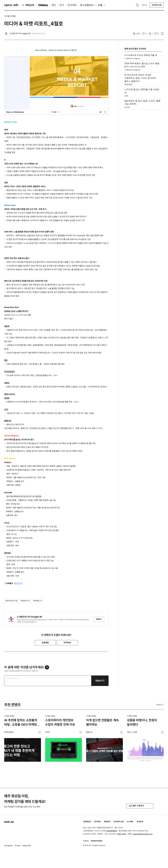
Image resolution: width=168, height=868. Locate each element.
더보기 (160, 705)
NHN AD (9, 822)
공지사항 (97, 822)
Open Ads (11, 5)
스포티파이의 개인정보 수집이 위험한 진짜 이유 (60, 722)
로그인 (145, 5)
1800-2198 (121, 834)
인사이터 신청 (157, 5)
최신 (54, 5)
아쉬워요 (67, 643)
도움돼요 (45, 643)
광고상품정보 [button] (87, 5)
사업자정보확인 (112, 831)
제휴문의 (107, 822)
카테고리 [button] (28, 5)
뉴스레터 (130, 822)
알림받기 (99, 619)
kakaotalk (27, 846)
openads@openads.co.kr (143, 834)
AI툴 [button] (100, 5)
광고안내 (140, 822)
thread (18, 846)
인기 (62, 5)
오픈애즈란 (87, 822)
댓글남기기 (100, 681)
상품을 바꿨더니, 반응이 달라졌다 (142, 722)
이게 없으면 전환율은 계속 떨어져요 (102, 722)
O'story (43, 5)
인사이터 (72, 5)
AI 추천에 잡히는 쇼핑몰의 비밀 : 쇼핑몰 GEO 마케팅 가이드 (21, 723)
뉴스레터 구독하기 (140, 806)
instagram (8, 846)
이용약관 (86, 841)
